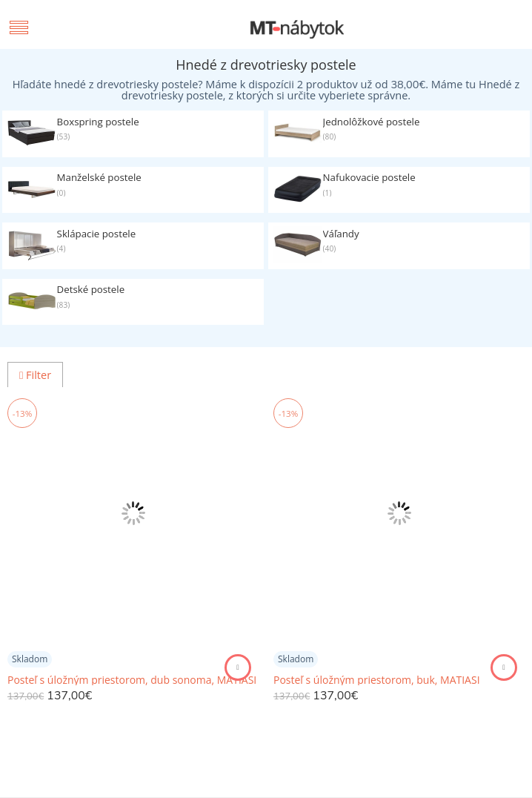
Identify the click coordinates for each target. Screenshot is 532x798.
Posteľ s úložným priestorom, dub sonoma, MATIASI (132, 680)
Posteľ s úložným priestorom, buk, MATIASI (377, 680)
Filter (35, 375)
